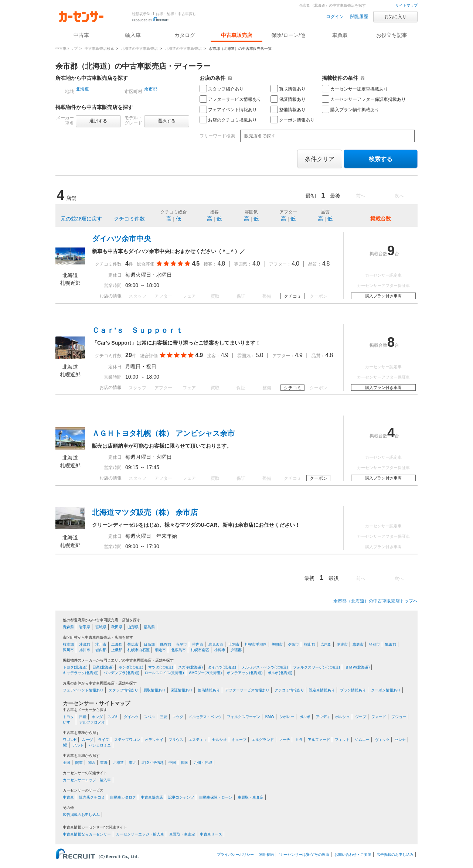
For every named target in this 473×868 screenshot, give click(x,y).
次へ (399, 196)
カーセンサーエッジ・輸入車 (87, 780)
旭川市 (85, 650)
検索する (381, 159)
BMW (270, 717)
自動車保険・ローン (216, 797)
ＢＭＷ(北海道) (358, 667)
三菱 (164, 717)
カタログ (185, 35)
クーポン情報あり (292, 120)
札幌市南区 (200, 650)
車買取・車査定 (251, 797)
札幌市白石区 (139, 650)
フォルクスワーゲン (244, 717)
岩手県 (85, 627)
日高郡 (149, 644)
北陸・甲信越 (153, 763)
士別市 (234, 644)
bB (65, 745)
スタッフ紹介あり (222, 89)
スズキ (113, 717)
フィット (342, 740)
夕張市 (293, 644)
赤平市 (181, 644)
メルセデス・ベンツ (205, 717)
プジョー (399, 717)
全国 (67, 763)
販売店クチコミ (92, 797)
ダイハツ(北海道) (222, 667)
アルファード (319, 740)
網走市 (160, 650)
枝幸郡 (68, 644)
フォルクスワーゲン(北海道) (317, 667)
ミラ (299, 740)
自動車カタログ (123, 797)
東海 (104, 763)
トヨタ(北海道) (75, 667)
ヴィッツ (382, 740)
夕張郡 (236, 650)
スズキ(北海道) (190, 667)
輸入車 (133, 35)
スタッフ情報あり (123, 690)
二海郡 (117, 644)
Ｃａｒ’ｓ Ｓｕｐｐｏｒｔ (137, 330)
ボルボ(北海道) (280, 673)
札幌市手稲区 (256, 644)
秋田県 (117, 627)
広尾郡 (326, 644)
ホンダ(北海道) (131, 667)
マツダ (178, 717)
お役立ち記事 (392, 35)
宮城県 (101, 627)
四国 (185, 763)
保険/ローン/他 (288, 35)
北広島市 (178, 650)
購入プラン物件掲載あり (351, 109)
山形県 (133, 627)
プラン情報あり (353, 690)
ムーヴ (87, 740)
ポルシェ (343, 717)
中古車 (68, 797)
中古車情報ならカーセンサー (87, 834)
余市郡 (151, 89)
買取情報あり (288, 89)
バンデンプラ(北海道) (121, 673)
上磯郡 (117, 650)
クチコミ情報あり (289, 690)
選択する (98, 121)
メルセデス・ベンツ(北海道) (265, 667)
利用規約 (266, 855)
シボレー (287, 717)
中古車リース (211, 834)
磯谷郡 (166, 644)
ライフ (103, 740)
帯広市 (133, 644)
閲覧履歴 (359, 17)
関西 (92, 763)
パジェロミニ (100, 745)
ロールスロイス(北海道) (164, 673)
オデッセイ (154, 740)
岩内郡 (101, 650)
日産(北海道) (103, 667)
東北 (133, 763)
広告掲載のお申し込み (81, 815)
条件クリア (320, 159)
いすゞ (68, 722)
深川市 (68, 650)
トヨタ (68, 717)
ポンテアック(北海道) (245, 673)
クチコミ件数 (129, 219)
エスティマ (198, 740)
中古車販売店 (236, 35)
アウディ (323, 717)
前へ (361, 196)
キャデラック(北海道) (81, 673)
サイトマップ (406, 5)
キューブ (239, 740)
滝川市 (101, 644)
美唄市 (277, 644)
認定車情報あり (322, 690)
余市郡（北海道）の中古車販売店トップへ (375, 601)
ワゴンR (70, 740)
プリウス (176, 740)
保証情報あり (288, 99)
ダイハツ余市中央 (122, 239)
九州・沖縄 (203, 763)
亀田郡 (391, 644)
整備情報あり (288, 109)
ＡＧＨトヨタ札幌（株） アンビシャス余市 (163, 433)
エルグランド (263, 740)
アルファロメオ (92, 722)
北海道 (82, 89)
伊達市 (342, 644)
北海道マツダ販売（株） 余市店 (145, 512)
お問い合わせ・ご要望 (353, 855)
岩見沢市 (216, 644)
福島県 (149, 627)
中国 (172, 763)
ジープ (361, 717)
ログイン (335, 17)
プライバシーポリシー (235, 855)
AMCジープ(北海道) (205, 673)
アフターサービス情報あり (230, 99)
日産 (83, 717)
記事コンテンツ (181, 797)
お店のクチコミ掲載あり (228, 120)
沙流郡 (85, 644)
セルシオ (220, 740)
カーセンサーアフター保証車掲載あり (364, 99)
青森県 (68, 627)
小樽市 (220, 650)
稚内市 (198, 644)
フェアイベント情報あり (228, 109)
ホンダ (97, 717)
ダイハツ (131, 717)
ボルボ (305, 717)
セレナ (400, 740)
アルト (78, 745)
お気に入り (395, 17)
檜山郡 (310, 644)
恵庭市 (358, 644)
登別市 (374, 644)
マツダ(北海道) (161, 667)
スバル (149, 717)
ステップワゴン (127, 740)
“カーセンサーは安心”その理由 (304, 855)
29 (129, 355)
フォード (379, 717)
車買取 (340, 35)
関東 (79, 763)
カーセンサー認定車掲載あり (355, 89)
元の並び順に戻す (81, 219)
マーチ (285, 740)
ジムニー (362, 740)
